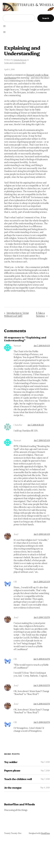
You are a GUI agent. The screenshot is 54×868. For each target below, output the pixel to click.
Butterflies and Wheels (20, 804)
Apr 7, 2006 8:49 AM (42, 345)
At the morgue (13, 788)
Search (46, 18)
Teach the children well (18, 779)
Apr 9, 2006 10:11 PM (42, 685)
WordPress (45, 833)
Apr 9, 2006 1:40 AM (42, 534)
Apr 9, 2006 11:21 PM (42, 722)
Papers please (12, 770)
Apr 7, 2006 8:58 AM (36, 425)
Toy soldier (11, 762)
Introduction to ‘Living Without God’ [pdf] (16, 314)
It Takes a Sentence (40, 314)
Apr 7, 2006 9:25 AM (42, 440)
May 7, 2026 (45, 762)
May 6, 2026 (45, 787)
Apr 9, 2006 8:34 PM (42, 659)
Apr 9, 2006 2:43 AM (42, 581)
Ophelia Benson (20, 60)
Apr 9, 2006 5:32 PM (42, 617)
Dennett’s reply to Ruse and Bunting (26, 76)
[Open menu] (4, 26)
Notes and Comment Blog (15, 63)
